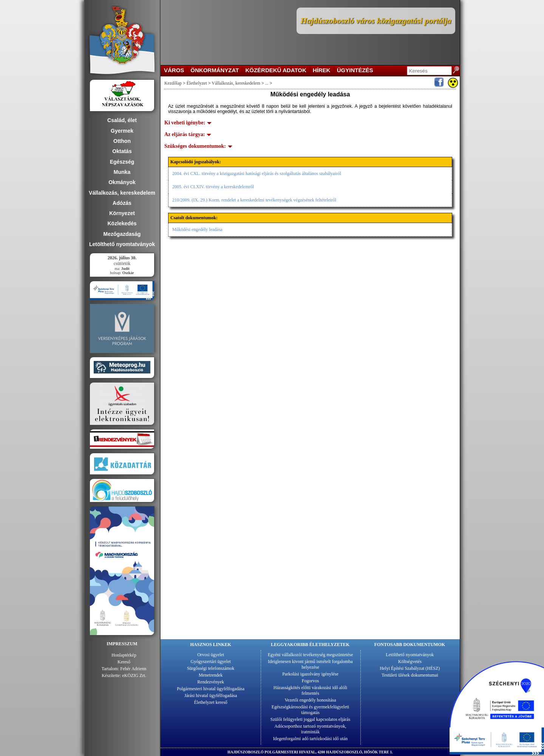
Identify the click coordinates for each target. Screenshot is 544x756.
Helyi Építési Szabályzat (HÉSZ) (410, 668)
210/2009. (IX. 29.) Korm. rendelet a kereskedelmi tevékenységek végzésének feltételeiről (254, 200)
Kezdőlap (173, 83)
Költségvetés (410, 661)
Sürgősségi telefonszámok (211, 668)
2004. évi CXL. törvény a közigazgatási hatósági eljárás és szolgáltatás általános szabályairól (257, 174)
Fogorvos (310, 681)
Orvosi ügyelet (211, 655)
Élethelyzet (197, 83)
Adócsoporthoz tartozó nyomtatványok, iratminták (310, 729)
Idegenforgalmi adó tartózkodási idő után (311, 739)
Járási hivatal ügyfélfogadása (211, 696)
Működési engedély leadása (197, 229)
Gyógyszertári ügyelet (211, 661)
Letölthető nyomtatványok (410, 655)
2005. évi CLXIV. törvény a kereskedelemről (213, 187)
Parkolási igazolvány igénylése (310, 674)
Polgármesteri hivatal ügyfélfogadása (211, 689)
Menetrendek (211, 675)
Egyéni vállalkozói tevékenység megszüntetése (311, 655)
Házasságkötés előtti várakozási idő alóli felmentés (310, 690)
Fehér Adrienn (133, 669)
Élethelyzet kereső (211, 702)
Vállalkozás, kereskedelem (236, 83)
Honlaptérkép (124, 655)
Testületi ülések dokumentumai (410, 675)
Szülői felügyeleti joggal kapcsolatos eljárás (310, 719)
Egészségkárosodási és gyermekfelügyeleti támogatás (310, 710)
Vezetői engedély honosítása (311, 700)
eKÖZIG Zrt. (134, 675)
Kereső (124, 662)
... (267, 83)
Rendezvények (211, 682)
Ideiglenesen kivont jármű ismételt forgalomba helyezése (310, 664)
